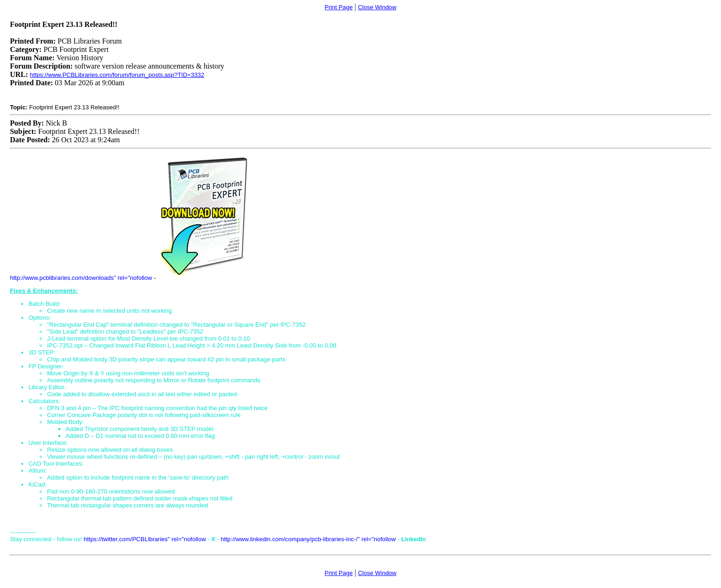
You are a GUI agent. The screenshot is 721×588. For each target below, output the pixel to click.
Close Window (377, 7)
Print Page (338, 7)
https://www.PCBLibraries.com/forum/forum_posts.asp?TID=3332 (117, 75)
